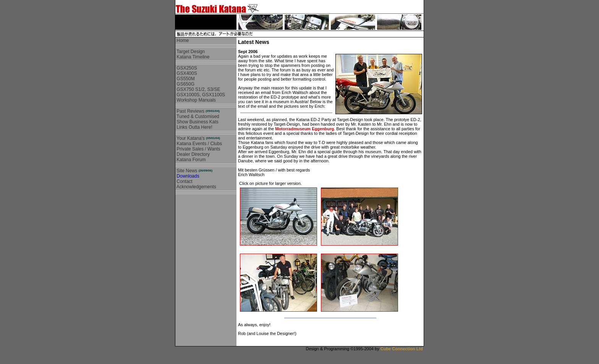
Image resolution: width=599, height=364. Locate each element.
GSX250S (186, 68)
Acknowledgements (196, 187)
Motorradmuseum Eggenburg (304, 129)
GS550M (185, 79)
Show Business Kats (197, 122)
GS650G (185, 84)
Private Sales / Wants (198, 149)
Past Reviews (198, 111)
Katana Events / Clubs (199, 144)
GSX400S (186, 73)
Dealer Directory (193, 154)
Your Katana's (198, 138)
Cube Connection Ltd (402, 349)
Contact (184, 181)
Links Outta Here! (194, 127)
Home (182, 40)
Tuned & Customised (197, 116)
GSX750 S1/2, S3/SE (198, 89)
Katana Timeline (192, 57)
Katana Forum (190, 160)
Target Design (190, 52)
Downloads (187, 176)
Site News (194, 171)
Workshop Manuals (196, 100)
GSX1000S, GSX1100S (200, 95)
